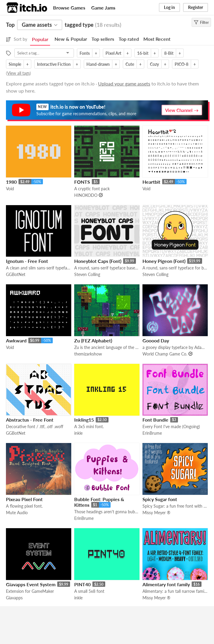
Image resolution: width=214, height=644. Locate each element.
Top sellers (103, 39)
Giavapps (14, 598)
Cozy (154, 64)
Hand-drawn (98, 64)
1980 (11, 182)
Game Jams (103, 8)
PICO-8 (182, 64)
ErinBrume (152, 433)
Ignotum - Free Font (27, 261)
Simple (15, 64)
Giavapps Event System (31, 584)
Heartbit (151, 182)
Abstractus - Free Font (30, 420)
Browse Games (69, 8)
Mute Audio (17, 513)
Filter (201, 22)
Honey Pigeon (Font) (164, 261)
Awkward (16, 340)
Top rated (129, 39)
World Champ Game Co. (165, 354)
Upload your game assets (124, 84)
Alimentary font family (166, 584)
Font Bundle (155, 420)
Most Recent (157, 39)
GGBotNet (16, 274)
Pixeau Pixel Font (24, 499)
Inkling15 (84, 420)
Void (10, 189)
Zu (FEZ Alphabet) (93, 340)
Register (196, 7)
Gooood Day (156, 340)
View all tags (18, 73)
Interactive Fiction (54, 64)
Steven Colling (87, 274)
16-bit (143, 53)
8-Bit (169, 53)
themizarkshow (88, 354)
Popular (40, 39)
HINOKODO (86, 195)
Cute (130, 64)
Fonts (85, 53)
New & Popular (71, 39)
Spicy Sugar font (160, 499)
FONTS (82, 182)
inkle (78, 433)
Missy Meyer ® (156, 513)
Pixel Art (113, 53)
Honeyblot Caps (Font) (98, 261)
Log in (169, 7)
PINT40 (82, 584)
